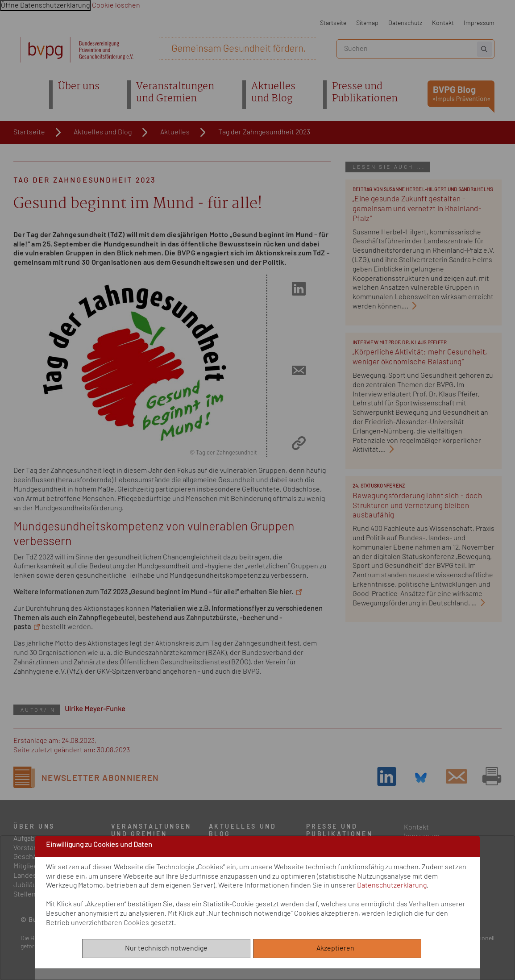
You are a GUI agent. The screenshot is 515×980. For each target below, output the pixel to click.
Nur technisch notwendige (166, 948)
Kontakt (443, 23)
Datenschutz (405, 23)
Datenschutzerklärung (392, 885)
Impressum (479, 23)
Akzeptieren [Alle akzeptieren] (337, 948)
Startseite (333, 23)
